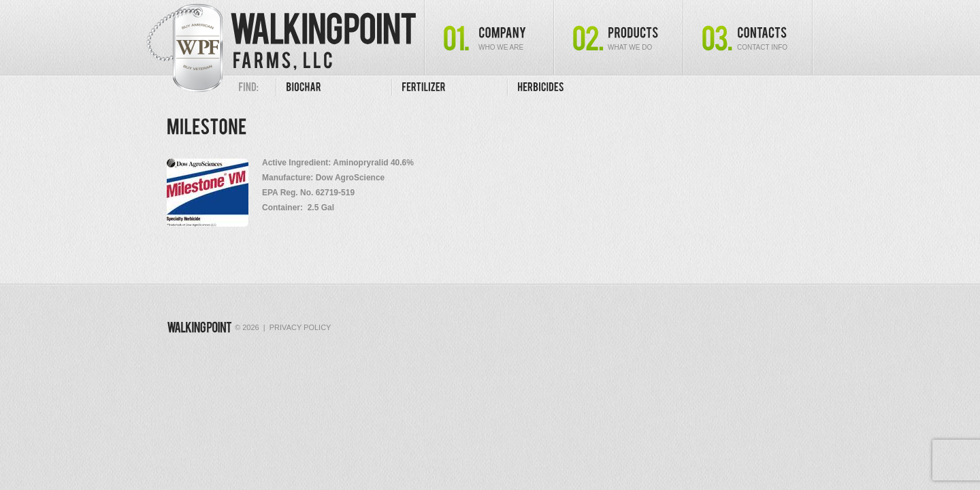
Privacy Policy (300, 327)
